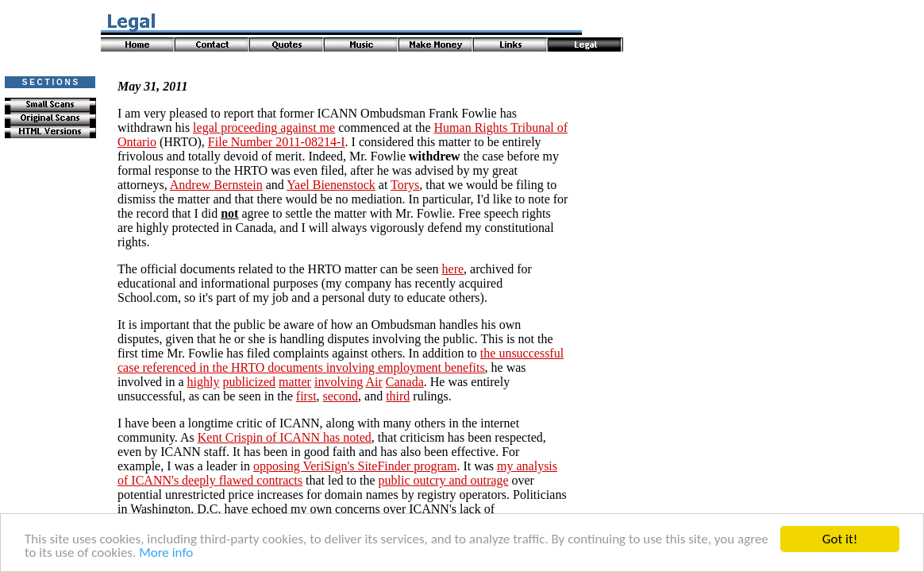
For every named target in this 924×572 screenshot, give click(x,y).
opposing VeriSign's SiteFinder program (355, 466)
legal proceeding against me (264, 128)
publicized (249, 382)
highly (204, 382)
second (341, 396)
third (398, 396)
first (306, 396)
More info (166, 553)
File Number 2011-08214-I (277, 142)
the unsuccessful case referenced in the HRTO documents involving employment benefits (341, 360)
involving (339, 382)
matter (295, 382)
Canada (405, 382)
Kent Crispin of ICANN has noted (285, 437)
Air (373, 382)
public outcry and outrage (444, 480)
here (453, 269)
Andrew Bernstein (216, 185)
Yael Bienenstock (331, 185)
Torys (405, 185)
